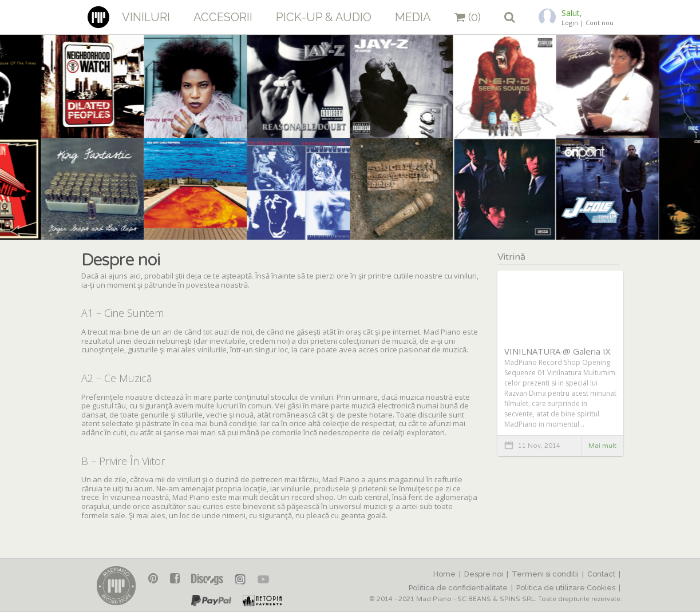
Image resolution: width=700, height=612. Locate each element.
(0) (468, 17)
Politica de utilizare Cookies (566, 588)
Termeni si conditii (545, 574)
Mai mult (602, 446)
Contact (601, 574)
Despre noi (484, 574)
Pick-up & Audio (324, 17)
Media (413, 17)
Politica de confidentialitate (458, 588)
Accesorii (223, 17)
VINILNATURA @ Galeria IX (557, 351)
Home (444, 574)
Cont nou (600, 23)
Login (570, 23)
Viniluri (146, 17)
